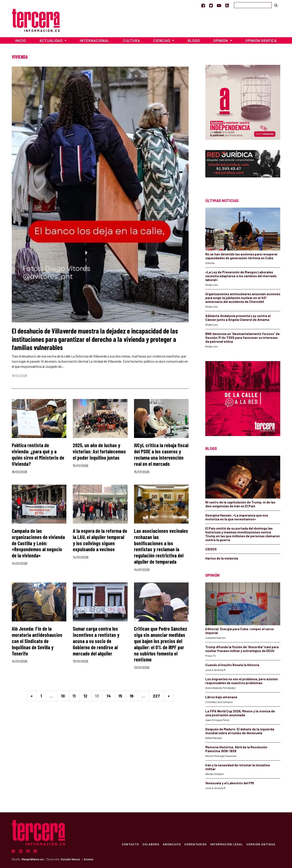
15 (120, 696)
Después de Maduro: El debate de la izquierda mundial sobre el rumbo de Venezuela (240, 731)
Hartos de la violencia (222, 558)
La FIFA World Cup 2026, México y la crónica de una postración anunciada (240, 713)
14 (109, 696)
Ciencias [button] (162, 40)
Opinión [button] (221, 40)
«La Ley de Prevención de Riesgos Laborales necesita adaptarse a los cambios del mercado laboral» (241, 276)
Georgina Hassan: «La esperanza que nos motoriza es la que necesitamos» (237, 517)
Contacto (130, 844)
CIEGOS (211, 549)
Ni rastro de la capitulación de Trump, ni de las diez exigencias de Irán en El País (240, 504)
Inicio (21, 40)
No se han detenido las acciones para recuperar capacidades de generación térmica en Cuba (241, 256)
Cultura (131, 40)
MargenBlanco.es (33, 859)
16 (132, 696)
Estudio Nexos (70, 859)
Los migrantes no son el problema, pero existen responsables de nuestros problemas (242, 681)
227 (156, 696)
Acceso (89, 859)
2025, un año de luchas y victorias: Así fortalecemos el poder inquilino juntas (99, 451)
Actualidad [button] (51, 40)
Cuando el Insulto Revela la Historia (232, 665)
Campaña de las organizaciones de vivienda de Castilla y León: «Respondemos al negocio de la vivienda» (38, 543)
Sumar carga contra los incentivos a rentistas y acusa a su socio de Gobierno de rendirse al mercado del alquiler (96, 641)
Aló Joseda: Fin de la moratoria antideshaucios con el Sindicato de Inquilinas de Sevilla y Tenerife (37, 641)
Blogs (194, 40)
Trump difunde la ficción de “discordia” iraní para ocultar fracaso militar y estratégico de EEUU (242, 649)
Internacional (95, 40)
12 (85, 696)
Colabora (151, 844)
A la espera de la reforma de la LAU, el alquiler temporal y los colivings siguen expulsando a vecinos (100, 540)
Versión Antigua (261, 844)
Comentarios (195, 844)
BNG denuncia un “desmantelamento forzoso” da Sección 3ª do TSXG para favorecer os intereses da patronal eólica (242, 338)
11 (74, 696)
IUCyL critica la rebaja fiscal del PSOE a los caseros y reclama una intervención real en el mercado (161, 454)
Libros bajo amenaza (221, 697)
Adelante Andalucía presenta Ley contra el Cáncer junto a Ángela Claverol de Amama (238, 318)
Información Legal (226, 844)
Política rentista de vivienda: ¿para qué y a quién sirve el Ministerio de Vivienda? (38, 454)
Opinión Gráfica (261, 40)
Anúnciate (172, 844)
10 (63, 696)
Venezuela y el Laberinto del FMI (230, 783)
